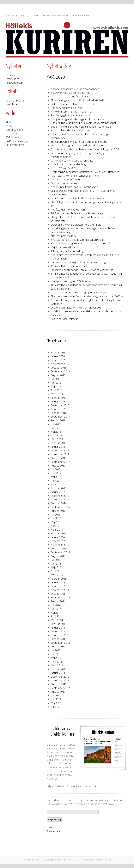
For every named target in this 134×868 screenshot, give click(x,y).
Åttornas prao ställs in (63, 236)
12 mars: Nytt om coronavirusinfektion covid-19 (77, 266)
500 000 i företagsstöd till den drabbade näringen (79, 145)
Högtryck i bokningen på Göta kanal (71, 281)
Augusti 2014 (58, 601)
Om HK (36, 16)
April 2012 (57, 707)
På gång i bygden (15, 101)
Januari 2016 (58, 537)
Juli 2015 (56, 560)
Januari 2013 (58, 673)
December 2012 (60, 677)
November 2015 (60, 545)
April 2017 (57, 481)
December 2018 (60, 405)
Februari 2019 (59, 398)
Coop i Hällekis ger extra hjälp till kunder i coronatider (81, 127)
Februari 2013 (59, 669)
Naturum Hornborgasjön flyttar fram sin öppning (78, 262)
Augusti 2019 (58, 375)
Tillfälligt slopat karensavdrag (67, 251)
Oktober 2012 (59, 684)
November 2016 (60, 499)
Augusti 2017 (58, 466)
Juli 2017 (56, 469)
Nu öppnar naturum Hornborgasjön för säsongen (79, 292)
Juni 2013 (56, 654)
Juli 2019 (56, 379)
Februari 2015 (59, 579)
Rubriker (10, 75)
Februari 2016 (59, 533)
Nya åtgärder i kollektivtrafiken (68, 210)
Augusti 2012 (58, 692)
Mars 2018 (57, 439)
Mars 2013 (57, 665)
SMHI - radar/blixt (16, 137)
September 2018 (60, 417)
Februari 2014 (59, 624)
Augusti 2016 (58, 511)
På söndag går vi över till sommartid (71, 115)
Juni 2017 (56, 473)
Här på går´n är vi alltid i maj (66, 108)
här (55, 779)
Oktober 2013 (59, 639)
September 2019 (60, 371)
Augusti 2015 (58, 556)
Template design (87, 860)
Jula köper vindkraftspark (65, 319)
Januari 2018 (58, 447)
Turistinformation (81, 16)
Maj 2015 (56, 567)
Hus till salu (12, 104)
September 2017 (60, 462)
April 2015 (57, 571)
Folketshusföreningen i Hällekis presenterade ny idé (80, 243)
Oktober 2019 (59, 368)
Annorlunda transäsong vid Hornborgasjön (75, 187)
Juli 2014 (56, 605)
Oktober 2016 (59, 503)
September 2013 (60, 643)
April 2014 (57, 616)
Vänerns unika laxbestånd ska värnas (72, 96)
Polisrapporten (14, 83)
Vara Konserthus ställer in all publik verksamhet (78, 198)
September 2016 (60, 507)
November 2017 (60, 454)
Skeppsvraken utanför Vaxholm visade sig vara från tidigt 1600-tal (87, 296)
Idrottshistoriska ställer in (65, 179)
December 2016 (60, 496)
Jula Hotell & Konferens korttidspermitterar (75, 176)
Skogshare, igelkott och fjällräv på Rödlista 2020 (78, 100)
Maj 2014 (56, 613)
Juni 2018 (56, 428)
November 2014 (60, 590)
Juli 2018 (56, 424)
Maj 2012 (56, 703)
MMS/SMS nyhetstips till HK (55, 16)
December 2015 (60, 541)
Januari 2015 (58, 582)
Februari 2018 (59, 443)
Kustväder (11, 133)
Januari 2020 (58, 356)
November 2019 (60, 364)
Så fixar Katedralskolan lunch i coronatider (75, 104)
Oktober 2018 (59, 413)
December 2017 (60, 450)
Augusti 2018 (58, 420)
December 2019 (60, 360)
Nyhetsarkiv (12, 79)
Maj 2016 (56, 522)
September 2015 (60, 552)
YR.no (9, 126)
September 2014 (60, 597)
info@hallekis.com (55, 860)
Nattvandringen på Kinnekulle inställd (72, 93)
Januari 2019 (58, 401)
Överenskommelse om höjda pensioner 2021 (77, 308)
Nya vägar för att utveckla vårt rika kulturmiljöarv (78, 240)
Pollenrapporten (15, 145)
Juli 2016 (56, 515)
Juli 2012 (56, 695)
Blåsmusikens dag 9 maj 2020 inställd (72, 130)
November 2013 (60, 635)
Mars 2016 (57, 530)
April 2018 (57, 435)
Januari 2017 (58, 492)
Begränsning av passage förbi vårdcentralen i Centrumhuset (85, 172)
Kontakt (25, 16)
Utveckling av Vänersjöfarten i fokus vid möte (76, 225)
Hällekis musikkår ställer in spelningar (72, 112)
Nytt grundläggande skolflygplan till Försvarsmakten (80, 119)
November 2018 (60, 409)
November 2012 (60, 680)
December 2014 (60, 586)
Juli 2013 (56, 650)
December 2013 (60, 631)
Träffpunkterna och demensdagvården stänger (77, 213)
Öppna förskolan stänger (65, 183)
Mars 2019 (57, 394)
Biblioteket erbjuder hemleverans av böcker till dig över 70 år (85, 149)
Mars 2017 (57, 484)
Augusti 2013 (58, 646)
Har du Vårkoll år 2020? (64, 168)
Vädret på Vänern (15, 130)
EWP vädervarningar (17, 141)
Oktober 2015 (59, 548)
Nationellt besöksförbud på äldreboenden (75, 89)
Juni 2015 (56, 564)
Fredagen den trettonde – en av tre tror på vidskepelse (82, 270)
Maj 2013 (56, 658)
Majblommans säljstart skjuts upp (70, 247)
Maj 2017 (56, 477)
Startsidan (12, 16)
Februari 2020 (59, 352)
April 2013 (57, 662)
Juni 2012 (56, 699)
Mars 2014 (57, 620)
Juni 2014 (56, 609)
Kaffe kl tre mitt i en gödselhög (68, 164)
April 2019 (57, 390)
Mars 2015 (57, 575)
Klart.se (10, 122)
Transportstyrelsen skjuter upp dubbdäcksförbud (79, 142)
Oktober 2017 (59, 458)
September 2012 (60, 688)
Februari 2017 (59, 488)
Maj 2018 (56, 432)
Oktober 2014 (59, 594)
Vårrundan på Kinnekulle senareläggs (72, 161)
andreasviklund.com (103, 860)
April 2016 (57, 526)
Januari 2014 (58, 628)
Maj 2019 (56, 386)
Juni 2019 (56, 383)
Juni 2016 (56, 518)
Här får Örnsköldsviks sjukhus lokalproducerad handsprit (83, 123)
